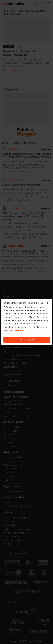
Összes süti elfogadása (26, 340)
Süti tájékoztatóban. (14, 330)
